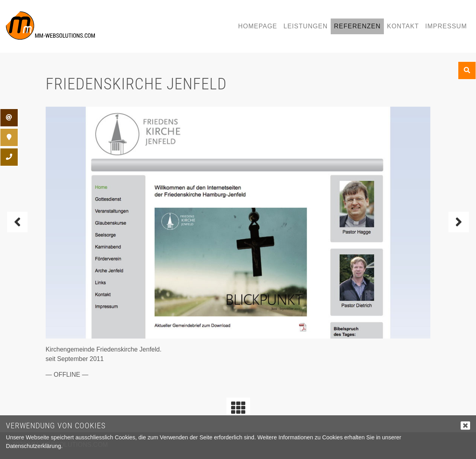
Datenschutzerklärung (33, 446)
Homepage (258, 26)
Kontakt (403, 26)
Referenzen (357, 26)
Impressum (446, 26)
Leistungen (306, 26)
